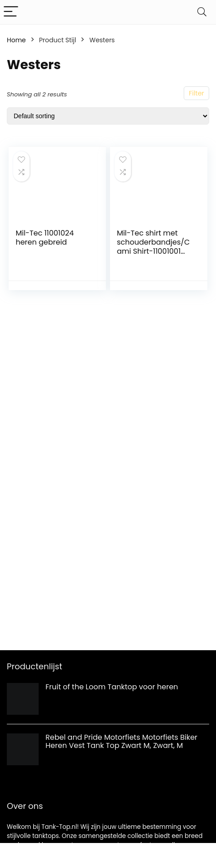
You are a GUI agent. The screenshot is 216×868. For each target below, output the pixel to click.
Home (16, 40)
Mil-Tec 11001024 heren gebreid (45, 238)
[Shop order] (108, 116)
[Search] (202, 12)
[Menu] (11, 12)
